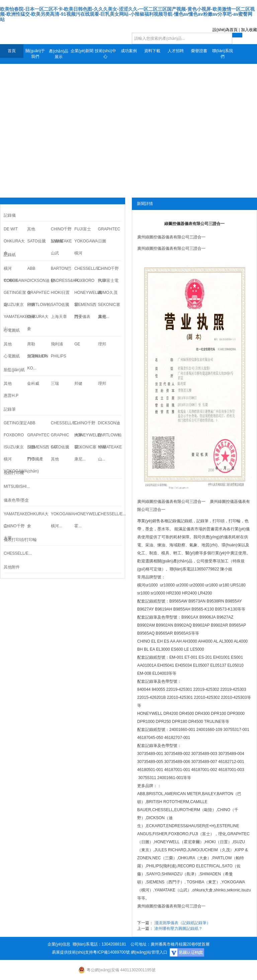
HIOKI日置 (60, 293)
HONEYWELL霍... (86, 520)
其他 (31, 229)
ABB (31, 268)
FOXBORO (84, 281)
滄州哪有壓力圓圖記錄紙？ (178, 929)
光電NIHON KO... (38, 362)
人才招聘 (176, 51)
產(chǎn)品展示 (59, 54)
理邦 (102, 344)
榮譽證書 (199, 51)
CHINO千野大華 (14, 532)
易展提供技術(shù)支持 (72, 952)
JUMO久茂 (108, 293)
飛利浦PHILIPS (59, 350)
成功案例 (129, 51)
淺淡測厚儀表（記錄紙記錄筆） (182, 923)
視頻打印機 (14, 473)
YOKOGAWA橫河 (86, 247)
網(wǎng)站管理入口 (149, 952)
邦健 (78, 384)
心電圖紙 (12, 330)
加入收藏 (249, 30)
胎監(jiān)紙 (14, 370)
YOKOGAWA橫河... (63, 520)
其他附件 (12, 567)
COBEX (11, 281)
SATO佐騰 (36, 241)
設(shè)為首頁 (225, 30)
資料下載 (152, 51)
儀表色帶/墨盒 (16, 500)
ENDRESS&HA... (63, 281)
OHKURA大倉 (14, 247)
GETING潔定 (15, 423)
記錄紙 (186, 521)
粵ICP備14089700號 (111, 952)
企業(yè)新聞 (82, 51)
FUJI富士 (82, 229)
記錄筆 (10, 409)
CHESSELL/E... (86, 268)
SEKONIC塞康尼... (85, 453)
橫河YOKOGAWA (15, 465)
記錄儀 (10, 215)
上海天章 (59, 317)
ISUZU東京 (14, 305)
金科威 (33, 384)
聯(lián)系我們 (223, 54)
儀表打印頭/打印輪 (20, 540)
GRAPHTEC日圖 (109, 235)
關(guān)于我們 (35, 54)
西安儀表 (82, 317)
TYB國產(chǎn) (35, 465)
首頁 (12, 51)
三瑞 (55, 384)
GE (77, 344)
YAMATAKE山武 (61, 247)
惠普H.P (11, 396)
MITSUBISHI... (15, 486)
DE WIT (11, 229)
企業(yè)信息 (59, 944)
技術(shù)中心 (105, 54)
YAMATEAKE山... (15, 323)
